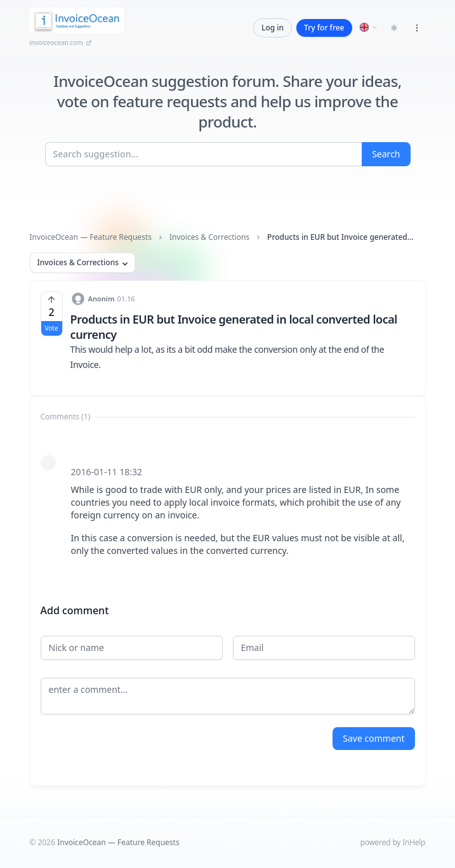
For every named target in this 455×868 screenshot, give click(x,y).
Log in (273, 28)
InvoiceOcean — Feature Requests (91, 237)
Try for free (324, 28)
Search (386, 154)
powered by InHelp (393, 842)
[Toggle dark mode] (394, 28)
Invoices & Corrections (209, 237)
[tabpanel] (228, 505)
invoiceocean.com (61, 43)
